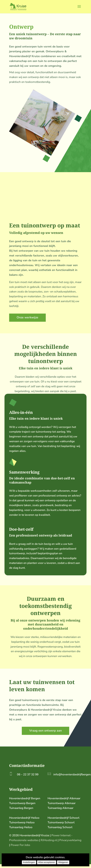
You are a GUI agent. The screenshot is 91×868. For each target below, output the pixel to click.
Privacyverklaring (70, 840)
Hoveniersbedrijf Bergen (25, 798)
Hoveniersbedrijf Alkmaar (64, 798)
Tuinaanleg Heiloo (21, 827)
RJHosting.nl (49, 840)
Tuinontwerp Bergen (22, 803)
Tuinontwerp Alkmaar (62, 803)
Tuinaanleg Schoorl (60, 827)
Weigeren (63, 862)
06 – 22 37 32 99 (28, 774)
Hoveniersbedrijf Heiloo (24, 818)
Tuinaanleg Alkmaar (60, 808)
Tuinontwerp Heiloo (22, 822)
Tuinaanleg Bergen (21, 808)
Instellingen (29, 862)
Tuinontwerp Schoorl (61, 822)
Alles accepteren (47, 862)
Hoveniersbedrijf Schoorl (63, 818)
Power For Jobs (20, 845)
